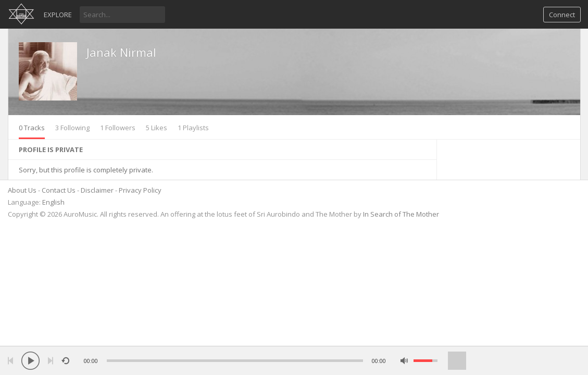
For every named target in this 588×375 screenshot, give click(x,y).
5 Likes (157, 128)
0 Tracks (32, 128)
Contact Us (59, 190)
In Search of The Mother (401, 214)
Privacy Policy (140, 190)
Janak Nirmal (121, 52)
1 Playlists (193, 128)
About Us (22, 190)
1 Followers (118, 128)
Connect (562, 15)
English (53, 202)
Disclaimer (97, 190)
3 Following (72, 128)
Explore (58, 15)
